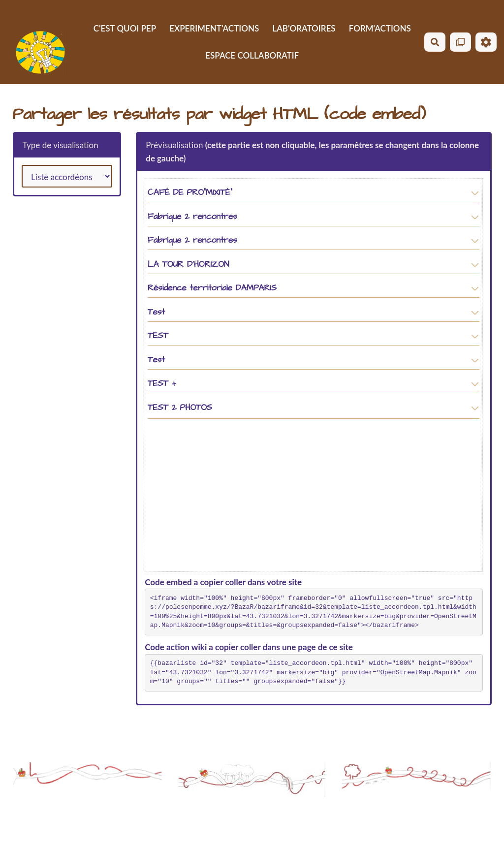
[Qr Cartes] (460, 42)
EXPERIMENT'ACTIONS (214, 28)
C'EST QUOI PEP (125, 28)
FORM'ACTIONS (380, 28)
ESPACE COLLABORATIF (252, 55)
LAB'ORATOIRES (304, 28)
